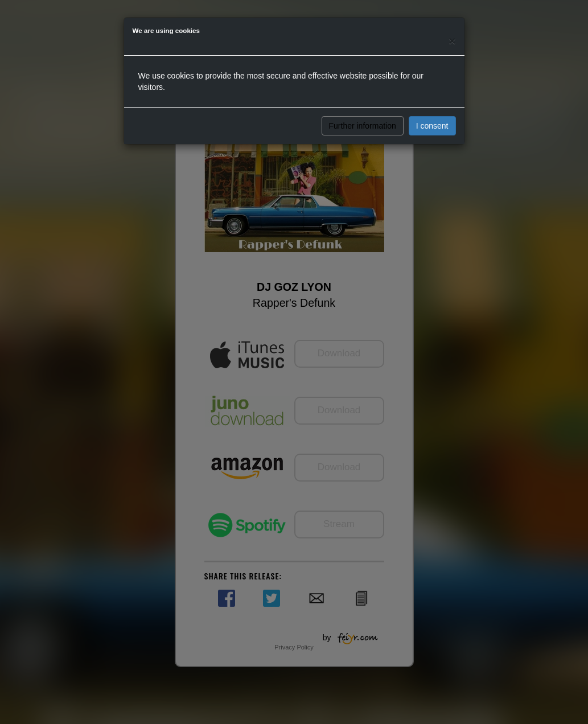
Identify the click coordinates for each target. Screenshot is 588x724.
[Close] (452, 41)
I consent (432, 126)
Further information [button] (363, 126)
